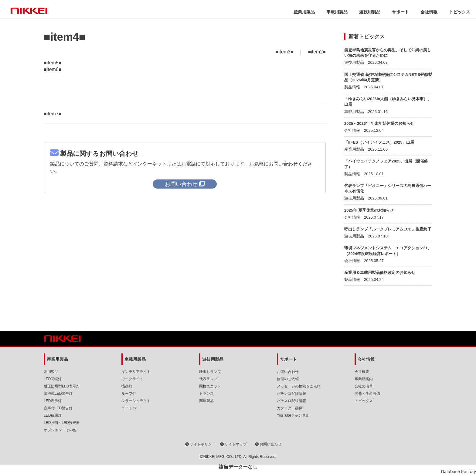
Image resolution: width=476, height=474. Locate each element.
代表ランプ (208, 379)
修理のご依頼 (288, 379)
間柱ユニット (210, 386)
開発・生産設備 (367, 394)
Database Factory (458, 472)
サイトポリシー (200, 444)
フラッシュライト (136, 401)
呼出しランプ (210, 372)
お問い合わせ (288, 372)
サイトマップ (233, 444)
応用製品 (51, 372)
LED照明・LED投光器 (62, 423)
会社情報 (429, 12)
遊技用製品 (370, 12)
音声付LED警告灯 (58, 408)
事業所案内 (364, 379)
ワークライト (132, 379)
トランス (206, 394)
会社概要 (362, 372)
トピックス (460, 12)
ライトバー (131, 408)
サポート (400, 12)
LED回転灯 (53, 379)
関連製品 (206, 401)
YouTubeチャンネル (293, 415)
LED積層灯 (53, 415)
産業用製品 (304, 12)
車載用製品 (337, 12)
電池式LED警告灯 (58, 394)
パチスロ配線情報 (291, 401)
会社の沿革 (364, 386)
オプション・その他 (60, 430)
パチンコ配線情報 (291, 394)
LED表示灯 (53, 401)
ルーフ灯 (129, 394)
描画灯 (127, 386)
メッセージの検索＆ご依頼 (299, 386)
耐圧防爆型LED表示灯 (62, 386)
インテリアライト (136, 372)
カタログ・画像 (290, 408)
